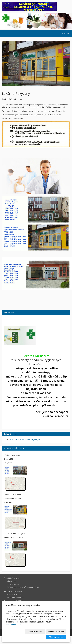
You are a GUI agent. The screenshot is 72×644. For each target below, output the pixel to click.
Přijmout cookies (56, 637)
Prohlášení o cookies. (15, 624)
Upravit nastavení (35, 632)
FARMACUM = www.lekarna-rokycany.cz (25, 440)
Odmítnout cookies (56, 632)
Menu (65, 34)
